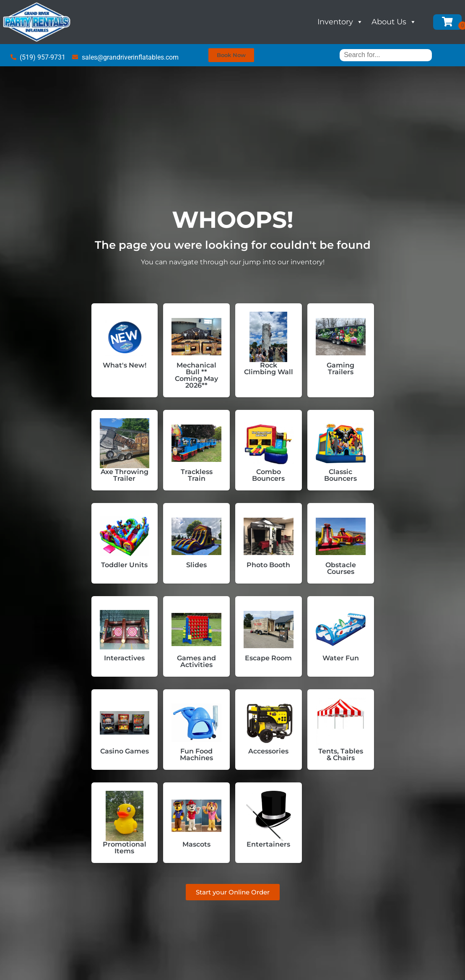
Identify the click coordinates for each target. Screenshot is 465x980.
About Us (394, 22)
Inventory (340, 22)
